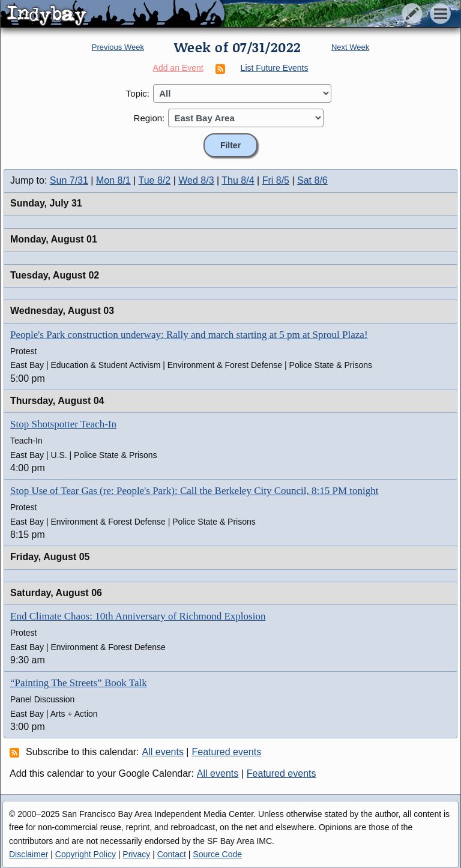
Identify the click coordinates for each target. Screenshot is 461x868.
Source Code (217, 854)
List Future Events (275, 68)
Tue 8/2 (155, 180)
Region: (149, 118)
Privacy (136, 854)
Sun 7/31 (69, 180)
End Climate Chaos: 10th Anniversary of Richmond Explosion (138, 616)
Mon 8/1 (113, 180)
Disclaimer (29, 854)
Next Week (350, 47)
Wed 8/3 (196, 180)
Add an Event (178, 68)
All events (163, 752)
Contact (172, 854)
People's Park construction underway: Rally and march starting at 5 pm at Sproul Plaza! (189, 335)
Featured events (227, 752)
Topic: (138, 93)
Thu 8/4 (238, 180)
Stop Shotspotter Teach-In (63, 424)
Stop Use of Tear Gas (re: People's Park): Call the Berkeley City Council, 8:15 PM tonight (194, 491)
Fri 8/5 (276, 180)
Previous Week (118, 47)
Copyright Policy (86, 854)
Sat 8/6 (312, 180)
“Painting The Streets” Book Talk (79, 683)
